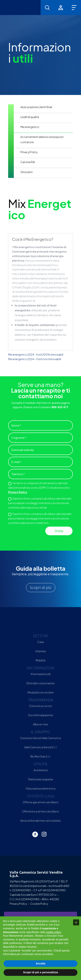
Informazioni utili (41, 674)
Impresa (41, 651)
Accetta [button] (40, 963)
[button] (76, 922)
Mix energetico (30, 127)
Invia (59, 531)
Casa (41, 642)
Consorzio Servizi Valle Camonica (40, 738)
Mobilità (40, 660)
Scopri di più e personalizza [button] (40, 972)
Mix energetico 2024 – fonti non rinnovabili (35, 359)
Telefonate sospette (40, 779)
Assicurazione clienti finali (36, 107)
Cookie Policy (39, 904)
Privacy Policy (29, 152)
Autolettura (41, 770)
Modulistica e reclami (41, 692)
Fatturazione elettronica (41, 788)
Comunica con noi (40, 706)
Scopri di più (41, 587)
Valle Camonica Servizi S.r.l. (41, 747)
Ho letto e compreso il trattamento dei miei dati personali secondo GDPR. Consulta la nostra (39, 488)
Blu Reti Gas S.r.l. (41, 756)
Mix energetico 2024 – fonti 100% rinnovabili (36, 355)
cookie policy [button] (53, 932)
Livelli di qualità (30, 117)
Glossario (27, 172)
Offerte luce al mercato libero (40, 811)
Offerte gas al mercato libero (41, 802)
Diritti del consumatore (40, 683)
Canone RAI (28, 162)
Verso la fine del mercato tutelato (40, 820)
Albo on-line (40, 724)
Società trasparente (41, 715)
